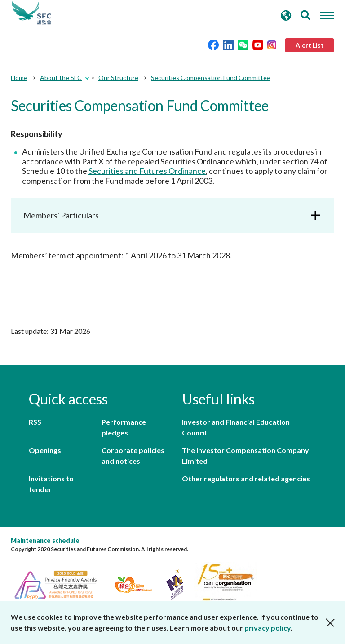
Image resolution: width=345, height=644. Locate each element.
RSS (35, 422)
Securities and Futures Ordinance (147, 171)
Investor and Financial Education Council (236, 427)
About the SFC (61, 78)
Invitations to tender (51, 484)
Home (19, 78)
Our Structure (118, 78)
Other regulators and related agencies (246, 478)
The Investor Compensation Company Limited (245, 455)
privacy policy (268, 628)
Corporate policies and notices (133, 455)
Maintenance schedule (45, 540)
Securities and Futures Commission (31, 13)
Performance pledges (124, 427)
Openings (45, 450)
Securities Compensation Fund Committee (211, 78)
